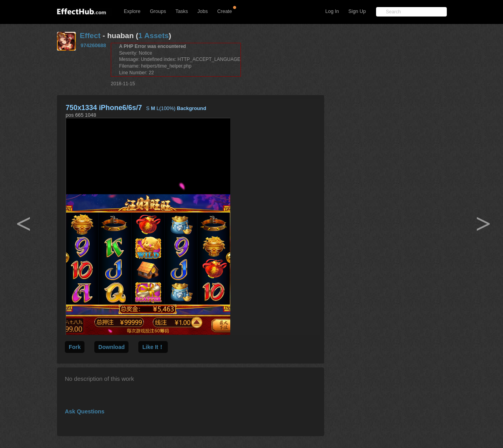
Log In (332, 11)
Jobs (202, 11)
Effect (90, 36)
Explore (132, 11)
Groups (158, 11)
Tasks (182, 11)
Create (225, 11)
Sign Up (357, 11)
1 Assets (153, 36)
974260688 (93, 45)
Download (111, 347)
